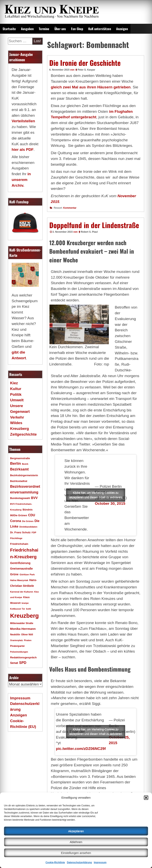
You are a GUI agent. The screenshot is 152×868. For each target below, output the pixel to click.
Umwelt (17, 400)
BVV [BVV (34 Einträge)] (34, 498)
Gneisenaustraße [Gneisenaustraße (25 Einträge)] (21, 569)
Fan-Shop (77, 29)
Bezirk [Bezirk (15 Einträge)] (25, 464)
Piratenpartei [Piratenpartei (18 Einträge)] (17, 646)
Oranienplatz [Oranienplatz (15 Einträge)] (17, 640)
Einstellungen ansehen (76, 853)
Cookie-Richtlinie (55, 862)
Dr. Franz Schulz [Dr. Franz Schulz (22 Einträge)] (20, 532)
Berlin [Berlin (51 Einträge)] (16, 463)
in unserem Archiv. (21, 180)
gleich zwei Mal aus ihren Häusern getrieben (91, 87)
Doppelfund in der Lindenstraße (94, 225)
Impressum (100, 862)
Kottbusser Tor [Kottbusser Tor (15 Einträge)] (18, 609)
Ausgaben (27, 29)
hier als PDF (23, 150)
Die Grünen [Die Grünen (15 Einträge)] (28, 521)
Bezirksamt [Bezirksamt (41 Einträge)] (19, 469)
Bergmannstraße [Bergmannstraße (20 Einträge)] (20, 458)
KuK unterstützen (100, 29)
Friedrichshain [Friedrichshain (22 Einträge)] (19, 544)
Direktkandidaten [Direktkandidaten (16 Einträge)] (28, 527)
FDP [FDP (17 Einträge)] (34, 532)
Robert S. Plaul (89, 232)
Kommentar (70, 208)
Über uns (60, 29)
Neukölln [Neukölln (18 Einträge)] (15, 635)
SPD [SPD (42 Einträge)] (23, 663)
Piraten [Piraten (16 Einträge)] (28, 640)
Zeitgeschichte (23, 434)
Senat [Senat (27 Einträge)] (14, 663)
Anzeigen (122, 29)
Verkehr (17, 417)
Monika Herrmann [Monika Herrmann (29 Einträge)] (23, 629)
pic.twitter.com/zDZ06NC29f (81, 749)
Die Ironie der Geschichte (85, 63)
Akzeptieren (76, 831)
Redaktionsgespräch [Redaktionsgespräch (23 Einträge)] (23, 657)
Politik (16, 394)
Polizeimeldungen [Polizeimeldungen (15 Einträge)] (19, 652)
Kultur (16, 389)
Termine (44, 29)
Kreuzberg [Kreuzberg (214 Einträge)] (24, 616)
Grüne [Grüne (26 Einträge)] (14, 574)
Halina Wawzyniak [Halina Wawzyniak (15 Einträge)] (19, 580)
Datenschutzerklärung (79, 862)
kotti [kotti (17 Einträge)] (29, 609)
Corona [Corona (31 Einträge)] (16, 521)
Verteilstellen (23, 121)
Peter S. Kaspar (86, 70)
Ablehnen (76, 842)
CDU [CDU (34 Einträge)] (32, 515)
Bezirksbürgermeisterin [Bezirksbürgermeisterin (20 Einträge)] (24, 475)
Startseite (9, 29)
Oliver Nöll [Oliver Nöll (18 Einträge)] (27, 635)
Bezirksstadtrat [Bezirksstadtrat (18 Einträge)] (19, 481)
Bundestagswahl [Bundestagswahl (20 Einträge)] (20, 498)
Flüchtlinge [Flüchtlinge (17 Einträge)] (16, 538)
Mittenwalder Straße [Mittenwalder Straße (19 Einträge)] (22, 623)
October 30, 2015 (110, 503)
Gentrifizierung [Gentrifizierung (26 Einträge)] (20, 563)
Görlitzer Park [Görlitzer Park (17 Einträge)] (27, 574)
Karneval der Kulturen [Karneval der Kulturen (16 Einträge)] (22, 592)
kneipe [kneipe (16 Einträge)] (25, 603)
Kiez (14, 383)
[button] (146, 798)
